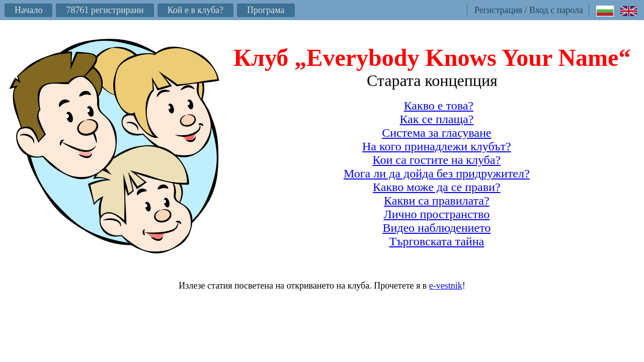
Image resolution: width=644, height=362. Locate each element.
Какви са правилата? (437, 201)
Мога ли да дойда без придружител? (437, 173)
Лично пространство (436, 214)
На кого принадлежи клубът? (437, 146)
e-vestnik (446, 286)
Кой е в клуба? (195, 10)
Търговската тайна (436, 241)
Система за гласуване (436, 133)
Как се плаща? (436, 119)
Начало (28, 10)
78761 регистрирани (105, 10)
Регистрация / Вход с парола (529, 10)
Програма (266, 10)
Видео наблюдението (436, 228)
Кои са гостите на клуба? (437, 160)
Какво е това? (439, 106)
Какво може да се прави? (436, 187)
